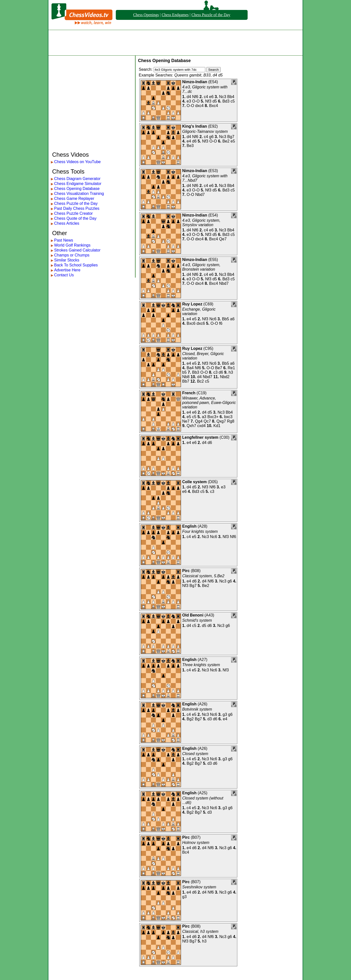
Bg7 (231, 137)
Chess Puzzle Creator (73, 213)
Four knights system (200, 531)
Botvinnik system (197, 709)
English (189, 526)
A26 (203, 704)
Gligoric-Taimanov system (205, 131)
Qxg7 (221, 421)
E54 (213, 82)
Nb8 (186, 377)
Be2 (226, 141)
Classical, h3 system (200, 931)
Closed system (195, 754)
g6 (211, 137)
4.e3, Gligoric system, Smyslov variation (201, 223)
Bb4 (231, 97)
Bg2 (190, 719)
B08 (196, 571)
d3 (210, 719)
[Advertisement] (175, 43)
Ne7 (186, 421)
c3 (215, 372)
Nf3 (208, 101)
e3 (189, 101)
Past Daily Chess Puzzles (77, 208)
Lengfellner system (200, 437)
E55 (213, 260)
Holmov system (196, 843)
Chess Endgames (175, 15)
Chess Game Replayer (74, 199)
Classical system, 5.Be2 (203, 576)
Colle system (194, 482)
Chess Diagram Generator (77, 179)
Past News (64, 240)
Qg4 (199, 421)
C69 (208, 304)
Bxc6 (191, 323)
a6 (232, 319)
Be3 (190, 146)
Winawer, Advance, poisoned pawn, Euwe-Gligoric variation (209, 403)
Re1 (231, 368)
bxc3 (228, 417)
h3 (231, 372)
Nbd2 (225, 377)
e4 (189, 141)
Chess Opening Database (77, 189)
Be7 (219, 368)
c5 (233, 101)
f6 (221, 323)
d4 (189, 97)
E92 (213, 126)
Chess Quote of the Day (75, 218)
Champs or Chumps (72, 255)
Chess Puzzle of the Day (211, 15)
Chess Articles (67, 223)
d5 (215, 101)
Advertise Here (67, 270)
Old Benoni (193, 615)
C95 (208, 348)
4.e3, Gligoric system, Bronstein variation (201, 267)
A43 (209, 615)
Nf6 (195, 97)
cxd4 (202, 426)
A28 (203, 526)
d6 (194, 141)
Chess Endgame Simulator (78, 184)
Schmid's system (197, 620)
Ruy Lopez (192, 304)
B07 (196, 837)
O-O (196, 101)
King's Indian (195, 126)
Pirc (186, 571)
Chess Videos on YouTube (77, 162)
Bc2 (201, 381)
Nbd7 (200, 195)
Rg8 (231, 421)
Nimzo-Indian (195, 82)
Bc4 (186, 852)
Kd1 (217, 426)
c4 (206, 97)
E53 (213, 171)
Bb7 (186, 381)
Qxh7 (191, 426)
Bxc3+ (213, 417)
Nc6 (213, 319)
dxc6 (201, 323)
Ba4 (190, 368)
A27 (203, 660)
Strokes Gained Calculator (77, 250)
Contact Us (64, 275)
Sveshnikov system (199, 887)
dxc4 (199, 106)
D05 (213, 482)
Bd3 (226, 101)
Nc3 (223, 97)
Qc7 (207, 421)
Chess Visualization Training (79, 194)
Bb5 (225, 319)
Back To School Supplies (76, 265)
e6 (211, 97)
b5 (184, 372)
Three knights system (201, 665)
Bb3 (196, 372)
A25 (203, 793)
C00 (225, 437)
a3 (204, 417)
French (189, 393)
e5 (233, 141)
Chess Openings (146, 15)
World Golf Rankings (72, 245)
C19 (201, 393)
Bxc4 (214, 106)
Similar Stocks (67, 260)
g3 (225, 714)
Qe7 (223, 239)
